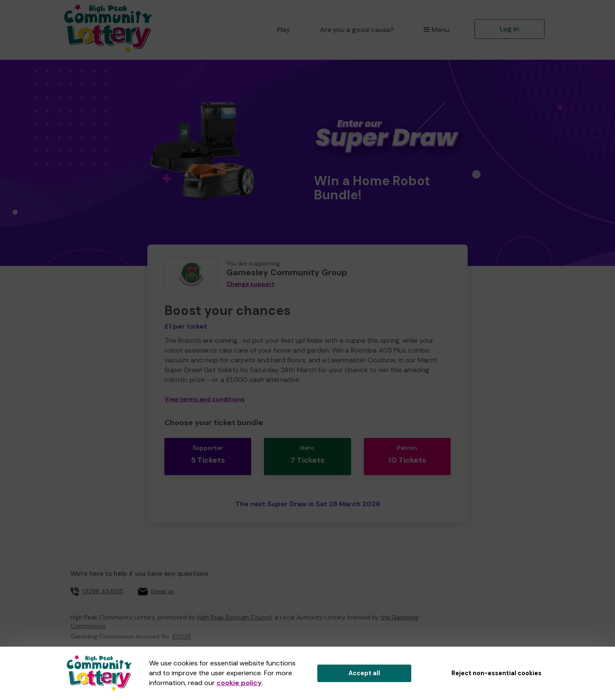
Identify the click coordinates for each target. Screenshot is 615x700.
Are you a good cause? (357, 30)
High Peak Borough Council (234, 610)
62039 (182, 630)
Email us (163, 584)
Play (283, 30)
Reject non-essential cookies (496, 673)
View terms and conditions (205, 399)
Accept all (364, 673)
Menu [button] (437, 30)
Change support (250, 284)
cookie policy (239, 683)
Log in (510, 29)
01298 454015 (103, 584)
